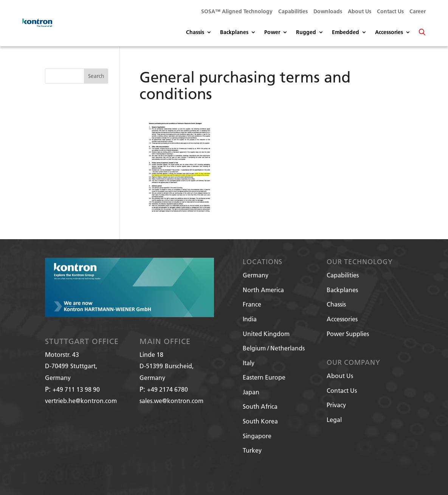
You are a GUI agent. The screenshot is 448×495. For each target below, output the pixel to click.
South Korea (260, 421)
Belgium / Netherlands (274, 348)
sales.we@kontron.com (171, 401)
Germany (256, 275)
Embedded (346, 33)
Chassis (195, 33)
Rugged (306, 33)
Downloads (328, 12)
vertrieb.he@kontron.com (81, 401)
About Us (360, 12)
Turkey (252, 450)
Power (272, 33)
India (250, 319)
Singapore (257, 436)
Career (418, 12)
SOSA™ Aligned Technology (237, 12)
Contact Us (390, 12)
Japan (251, 392)
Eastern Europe (264, 377)
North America (263, 290)
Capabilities (293, 12)
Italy (249, 363)
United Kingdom (266, 334)
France (252, 304)
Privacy (336, 405)
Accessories (389, 33)
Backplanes (234, 33)
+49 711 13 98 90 (76, 389)
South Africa (260, 406)
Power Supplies (348, 334)
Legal (334, 420)
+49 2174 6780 (167, 389)
